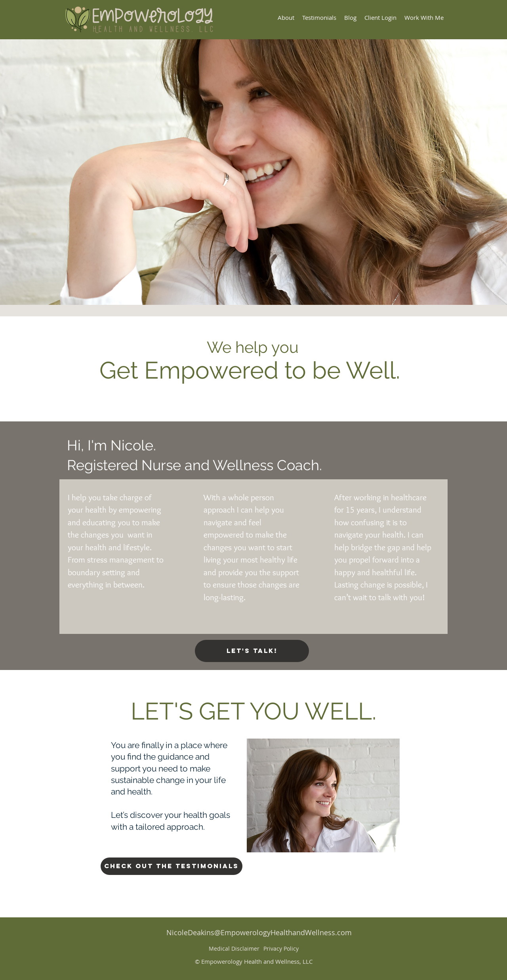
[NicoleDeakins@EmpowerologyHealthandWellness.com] (259, 933)
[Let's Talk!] (252, 651)
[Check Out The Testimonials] (172, 866)
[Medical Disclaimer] (234, 949)
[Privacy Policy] (281, 949)
